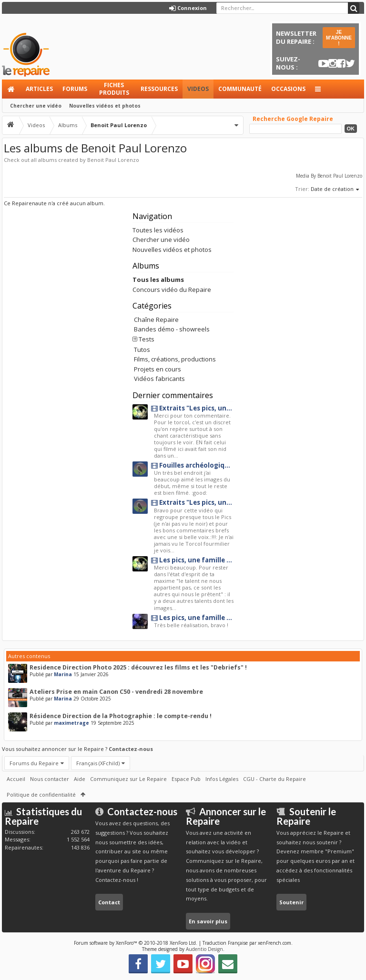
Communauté (240, 89)
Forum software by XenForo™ (136, 943)
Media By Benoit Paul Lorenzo (329, 176)
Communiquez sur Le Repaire (128, 779)
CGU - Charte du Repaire (274, 779)
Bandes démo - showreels (172, 329)
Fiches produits (114, 89)
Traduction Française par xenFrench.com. (248, 943)
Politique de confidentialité (41, 795)
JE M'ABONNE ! (339, 38)
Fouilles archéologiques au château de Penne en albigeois (192, 465)
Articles (39, 89)
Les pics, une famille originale (192, 560)
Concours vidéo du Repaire (172, 290)
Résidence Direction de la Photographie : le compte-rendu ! (121, 716)
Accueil (11, 89)
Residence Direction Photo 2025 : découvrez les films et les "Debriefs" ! (138, 667)
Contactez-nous (131, 749)
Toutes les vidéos (158, 230)
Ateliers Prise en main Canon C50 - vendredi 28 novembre (116, 692)
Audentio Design (204, 949)
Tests (147, 339)
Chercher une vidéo (36, 106)
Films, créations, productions (175, 359)
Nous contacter (50, 779)
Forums (75, 89)
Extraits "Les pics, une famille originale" (192, 408)
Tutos (142, 350)
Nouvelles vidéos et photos (105, 106)
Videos (198, 89)
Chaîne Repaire (156, 320)
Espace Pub (186, 779)
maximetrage (71, 723)
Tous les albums (158, 280)
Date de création (335, 190)
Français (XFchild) (98, 763)
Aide (80, 779)
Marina (63, 674)
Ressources (159, 89)
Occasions (288, 89)
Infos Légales (222, 779)
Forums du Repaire (34, 763)
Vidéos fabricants (159, 379)
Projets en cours (158, 369)
